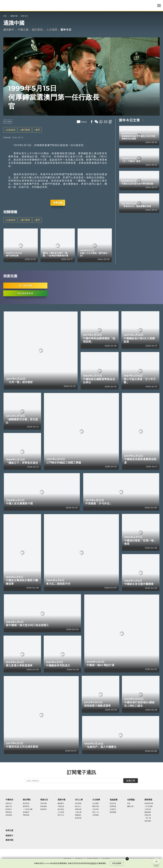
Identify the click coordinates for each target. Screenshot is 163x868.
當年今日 (25, 16)
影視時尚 (43, 809)
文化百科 (96, 809)
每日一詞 (96, 812)
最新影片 (9, 836)
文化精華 (96, 800)
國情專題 (148, 800)
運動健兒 (78, 815)
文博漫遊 (96, 815)
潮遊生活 (44, 800)
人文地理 (52, 30)
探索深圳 (26, 806)
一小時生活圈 (28, 809)
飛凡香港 (26, 803)
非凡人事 (79, 800)
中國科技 (9, 800)
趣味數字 (9, 30)
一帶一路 (148, 818)
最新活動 (9, 840)
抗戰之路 (148, 815)
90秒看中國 (149, 803)
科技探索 (9, 815)
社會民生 (113, 809)
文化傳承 (96, 803)
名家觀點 (131, 800)
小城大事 (78, 812)
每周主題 (9, 830)
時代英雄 (78, 803)
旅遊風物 (43, 806)
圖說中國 (96, 806)
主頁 (5, 16)
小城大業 (148, 809)
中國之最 (23, 30)
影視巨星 (78, 818)
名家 (129, 803)
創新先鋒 (78, 809)
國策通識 (148, 812)
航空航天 (9, 809)
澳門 (38, 130)
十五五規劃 (149, 806)
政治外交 (113, 803)
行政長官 (11, 130)
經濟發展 (113, 806)
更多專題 (148, 821)
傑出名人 (78, 806)
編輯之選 (130, 806)
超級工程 (9, 806)
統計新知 (37, 30)
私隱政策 (93, 863)
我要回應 (58, 203)
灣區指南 (26, 815)
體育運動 (113, 812)
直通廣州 (26, 812)
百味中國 (43, 803)
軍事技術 (9, 812)
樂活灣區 (27, 800)
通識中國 (14, 16)
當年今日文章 (129, 120)
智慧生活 (9, 803)
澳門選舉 (26, 130)
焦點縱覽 (114, 800)
